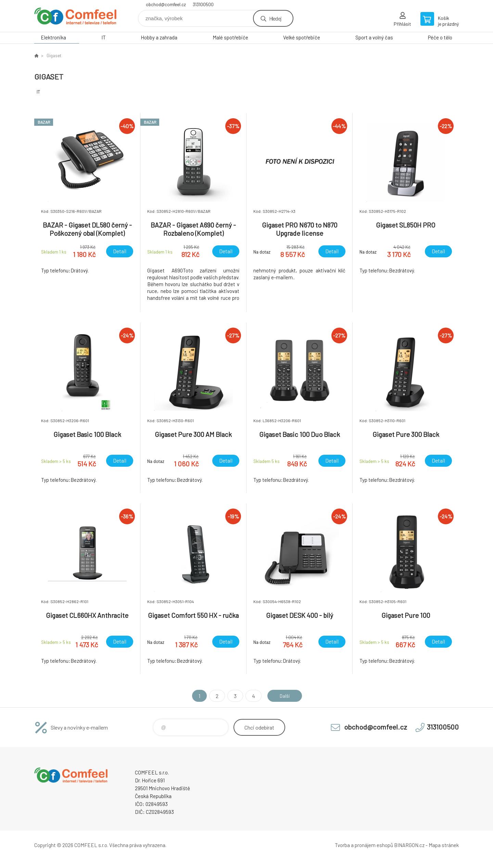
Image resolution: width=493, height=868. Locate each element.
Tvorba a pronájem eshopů (364, 845)
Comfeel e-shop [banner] (75, 16)
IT (104, 37)
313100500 (203, 4)
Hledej (275, 18)
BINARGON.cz (409, 845)
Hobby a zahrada (159, 37)
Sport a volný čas (374, 37)
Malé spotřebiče (230, 37)
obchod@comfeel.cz (166, 4)
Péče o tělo (440, 37)
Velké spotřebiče (302, 37)
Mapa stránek (444, 845)
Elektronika (53, 37)
